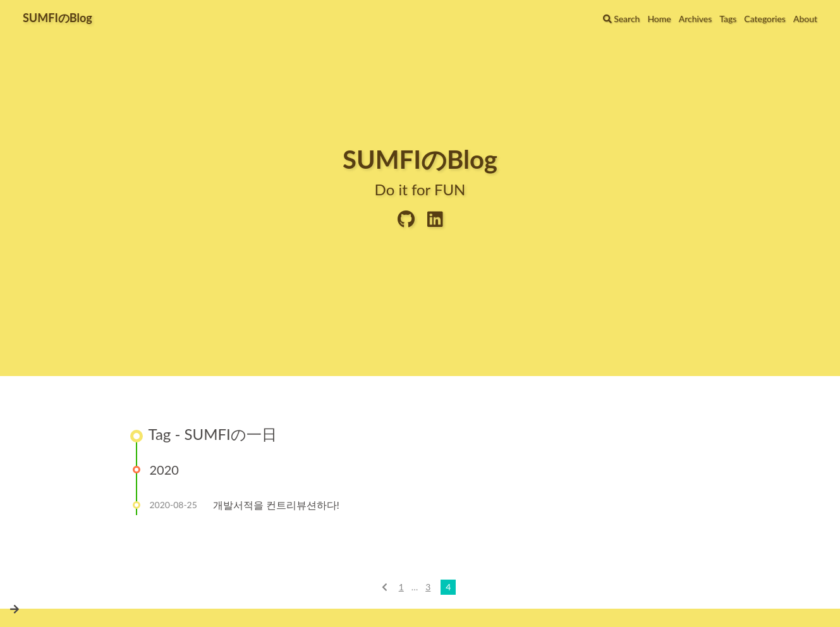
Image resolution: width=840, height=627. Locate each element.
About (805, 19)
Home (659, 19)
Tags (728, 19)
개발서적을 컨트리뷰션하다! (276, 505)
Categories (765, 19)
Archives (696, 19)
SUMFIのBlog (58, 18)
